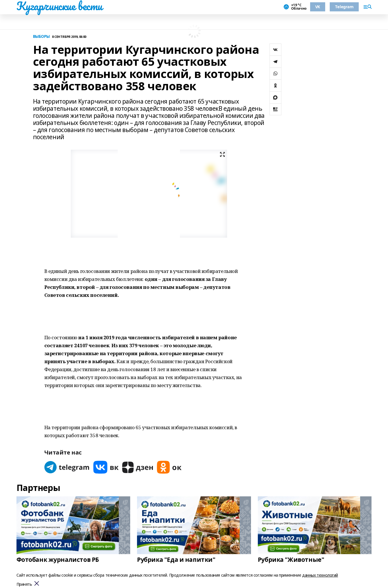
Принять (24, 584)
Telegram (344, 7)
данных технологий (320, 575)
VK (318, 7)
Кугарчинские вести (59, 6)
